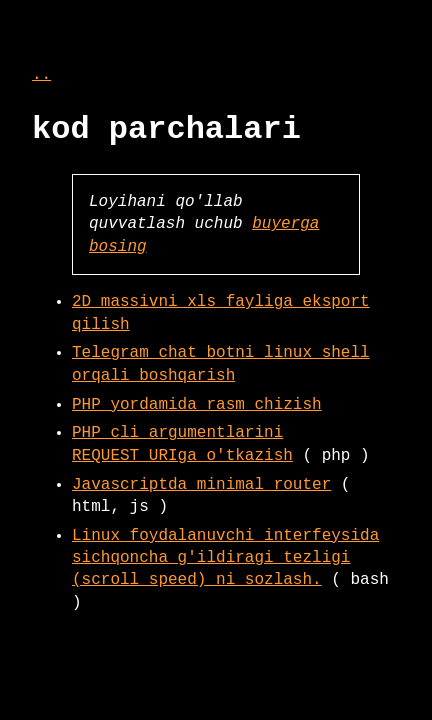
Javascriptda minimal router (201, 485)
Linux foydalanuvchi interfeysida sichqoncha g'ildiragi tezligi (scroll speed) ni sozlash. (225, 558)
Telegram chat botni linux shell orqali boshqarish (221, 364)
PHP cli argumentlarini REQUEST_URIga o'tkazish (182, 444)
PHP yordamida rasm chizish (197, 405)
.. (41, 75)
